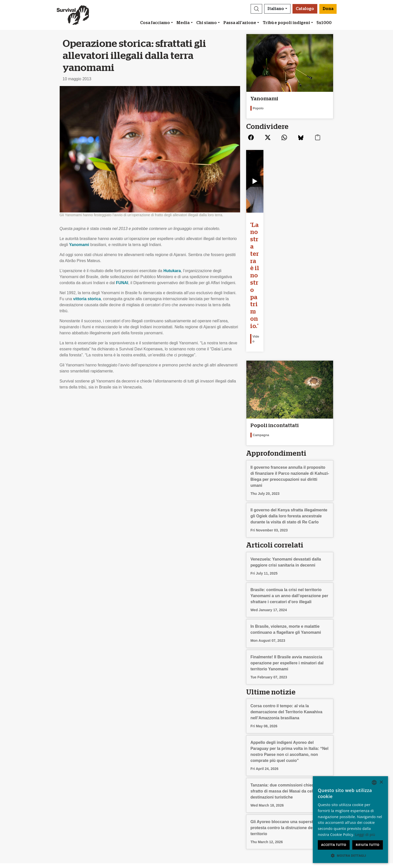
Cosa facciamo (155, 23)
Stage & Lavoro (29, 776)
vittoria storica (87, 299)
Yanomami (79, 245)
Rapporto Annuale (31, 782)
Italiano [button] (276, 9)
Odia (296, 812)
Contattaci (24, 794)
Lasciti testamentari (217, 770)
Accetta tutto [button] (334, 845)
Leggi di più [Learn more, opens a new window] (365, 835)
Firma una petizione (125, 782)
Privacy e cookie (30, 788)
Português (301, 800)
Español (299, 782)
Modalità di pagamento (220, 788)
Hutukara (172, 271)
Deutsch (299, 770)
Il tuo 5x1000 (211, 782)
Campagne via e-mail (126, 776)
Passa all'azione (240, 23)
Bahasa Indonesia (308, 818)
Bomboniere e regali (218, 776)
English (299, 776)
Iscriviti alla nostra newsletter (133, 770)
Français (300, 788)
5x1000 (324, 23)
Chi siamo (207, 23)
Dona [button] (328, 9)
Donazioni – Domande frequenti (228, 794)
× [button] (381, 782)
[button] (256, 9)
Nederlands (302, 794)
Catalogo (305, 9)
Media (183, 23)
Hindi (297, 806)
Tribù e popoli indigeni (286, 23)
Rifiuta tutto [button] (368, 845)
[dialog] (350, 820)
